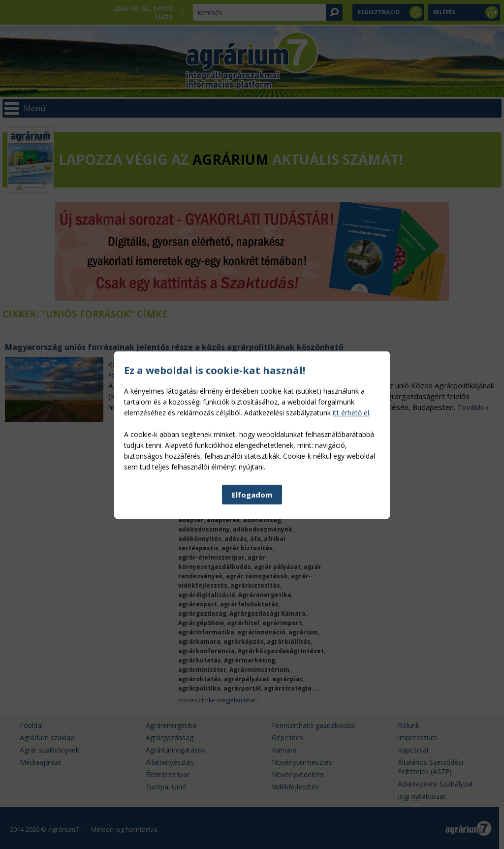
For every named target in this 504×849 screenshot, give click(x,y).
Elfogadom (252, 567)
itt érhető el (351, 485)
